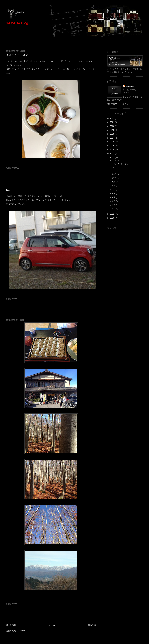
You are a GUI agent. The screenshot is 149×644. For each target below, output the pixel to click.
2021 (112, 122)
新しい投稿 (11, 625)
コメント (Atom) (18, 631)
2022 (112, 118)
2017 (112, 138)
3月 (114, 201)
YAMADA (130, 86)
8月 (114, 186)
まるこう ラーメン (17, 55)
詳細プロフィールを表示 (118, 104)
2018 (112, 134)
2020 (112, 126)
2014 (112, 150)
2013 (112, 153)
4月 (114, 197)
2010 (112, 218)
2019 (112, 130)
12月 (115, 161)
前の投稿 (92, 625)
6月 (114, 193)
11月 (115, 174)
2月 (114, 205)
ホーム (52, 625)
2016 (112, 142)
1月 (114, 209)
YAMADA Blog (17, 23)
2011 (112, 214)
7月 (114, 190)
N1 (8, 190)
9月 (114, 182)
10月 (115, 178)
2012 (112, 157)
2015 (112, 146)
